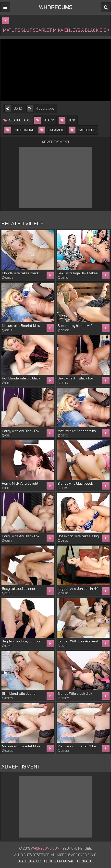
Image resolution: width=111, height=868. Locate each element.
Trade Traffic (29, 861)
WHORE (56, 7)
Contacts (85, 861)
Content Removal (59, 861)
